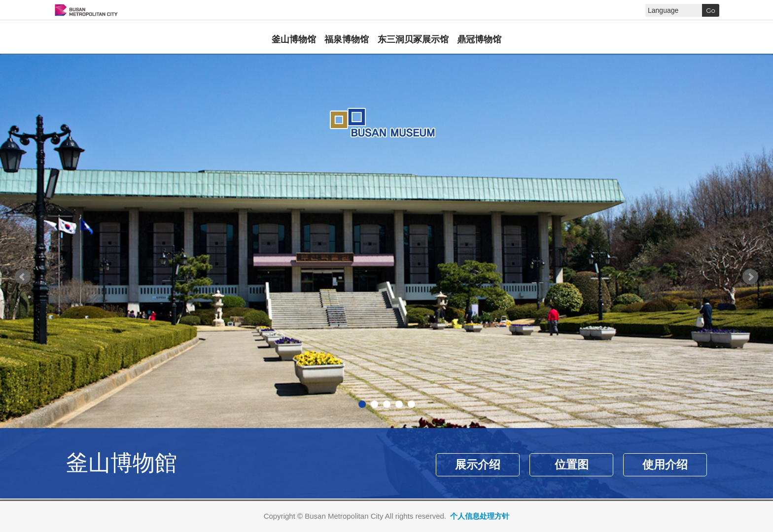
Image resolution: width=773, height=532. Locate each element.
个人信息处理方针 (480, 516)
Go (711, 10)
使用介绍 (665, 465)
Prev (23, 277)
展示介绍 (478, 465)
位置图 (572, 465)
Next (750, 277)
